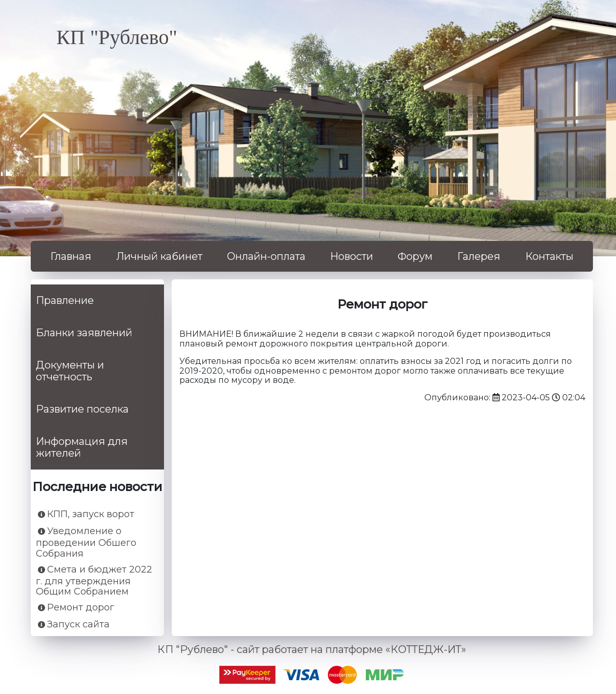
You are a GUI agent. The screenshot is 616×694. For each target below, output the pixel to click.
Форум (415, 256)
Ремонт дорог (76, 608)
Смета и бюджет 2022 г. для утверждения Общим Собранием (94, 581)
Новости (352, 256)
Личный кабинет (159, 256)
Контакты (549, 256)
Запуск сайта (74, 625)
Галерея (479, 256)
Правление (65, 300)
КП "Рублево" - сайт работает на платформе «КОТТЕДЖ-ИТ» (312, 650)
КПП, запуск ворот (86, 514)
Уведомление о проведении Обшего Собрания (86, 542)
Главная (71, 256)
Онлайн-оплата (266, 256)
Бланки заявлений (84, 333)
